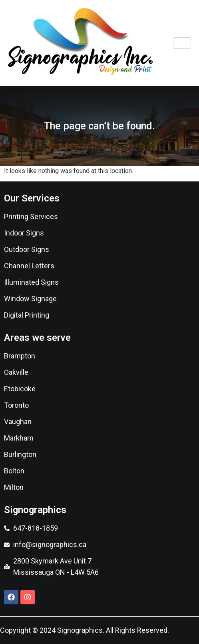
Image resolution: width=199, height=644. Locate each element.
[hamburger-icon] (182, 43)
